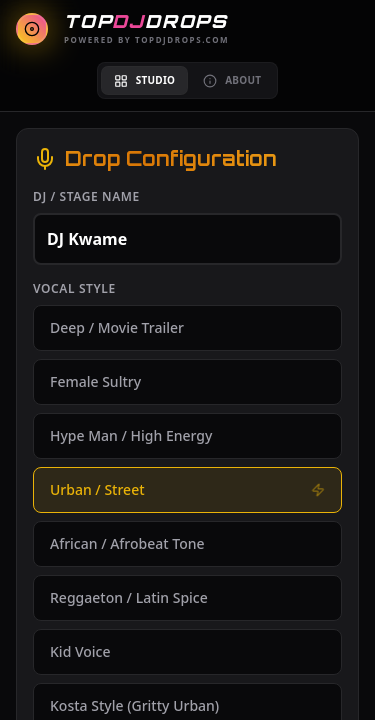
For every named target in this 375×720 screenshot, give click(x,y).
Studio (144, 80)
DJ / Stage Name (86, 197)
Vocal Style (74, 289)
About (232, 80)
